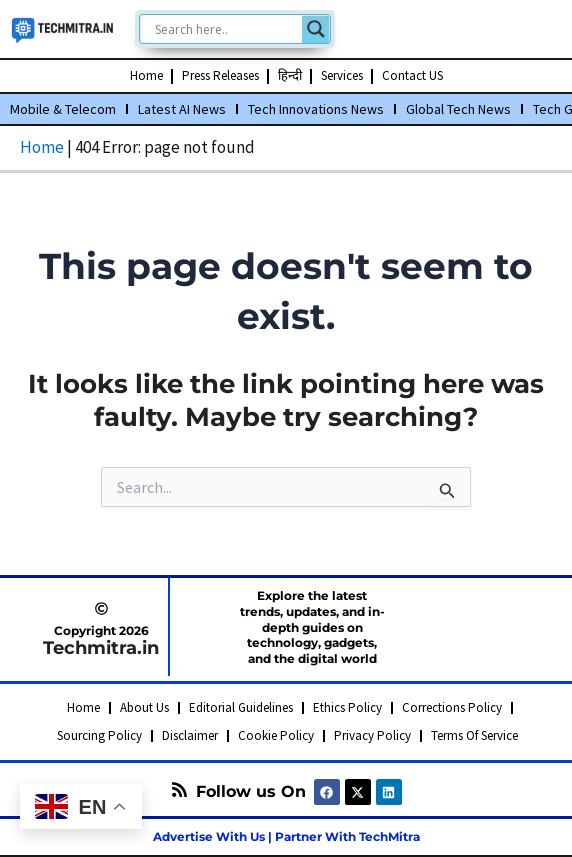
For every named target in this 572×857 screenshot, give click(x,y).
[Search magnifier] (316, 29)
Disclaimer (190, 735)
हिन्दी (290, 75)
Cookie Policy (276, 735)
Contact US (412, 75)
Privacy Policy (372, 735)
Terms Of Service (474, 735)
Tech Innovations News (316, 109)
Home (146, 75)
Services (342, 75)
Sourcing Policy (99, 735)
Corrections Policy (452, 707)
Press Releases (220, 75)
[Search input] (226, 29)
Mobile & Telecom (63, 109)
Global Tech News (458, 109)
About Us (144, 707)
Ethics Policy (347, 707)
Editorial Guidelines (241, 707)
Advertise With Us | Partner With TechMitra (286, 836)
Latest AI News (182, 109)
